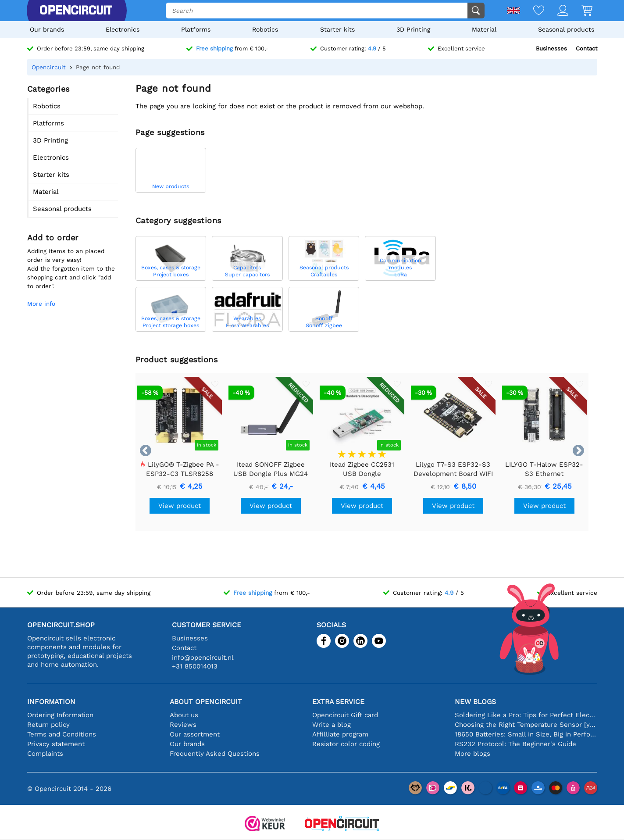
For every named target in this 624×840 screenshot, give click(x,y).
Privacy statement (56, 744)
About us (184, 715)
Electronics (123, 29)
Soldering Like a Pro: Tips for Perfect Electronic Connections (526, 715)
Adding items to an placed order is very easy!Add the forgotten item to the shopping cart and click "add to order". (71, 268)
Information (51, 702)
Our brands (47, 29)
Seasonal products (566, 29)
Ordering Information (60, 715)
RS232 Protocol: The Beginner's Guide (515, 744)
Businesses (551, 48)
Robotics (265, 29)
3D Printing (413, 29)
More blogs (472, 754)
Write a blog (332, 725)
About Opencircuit (206, 702)
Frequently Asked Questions (215, 754)
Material (484, 29)
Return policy (48, 725)
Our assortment (195, 734)
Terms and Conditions (62, 734)
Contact (587, 48)
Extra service (338, 702)
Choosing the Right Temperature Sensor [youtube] (526, 725)
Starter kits (337, 29)
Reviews (183, 725)
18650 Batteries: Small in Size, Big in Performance (526, 734)
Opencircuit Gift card (345, 715)
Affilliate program (340, 734)
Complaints (45, 754)
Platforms (196, 29)
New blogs (475, 702)
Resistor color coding (346, 744)
